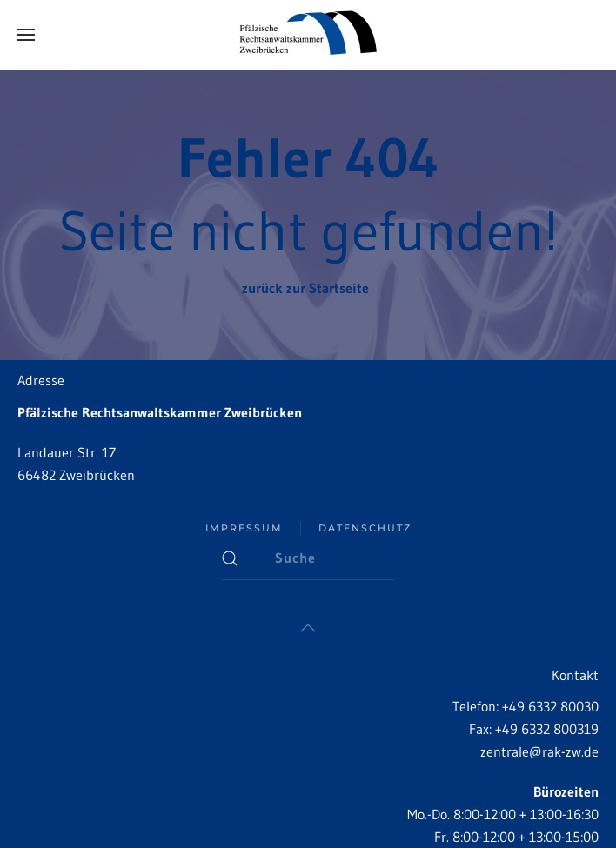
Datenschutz (365, 528)
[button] (26, 35)
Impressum (244, 528)
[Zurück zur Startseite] (308, 35)
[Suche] (308, 558)
